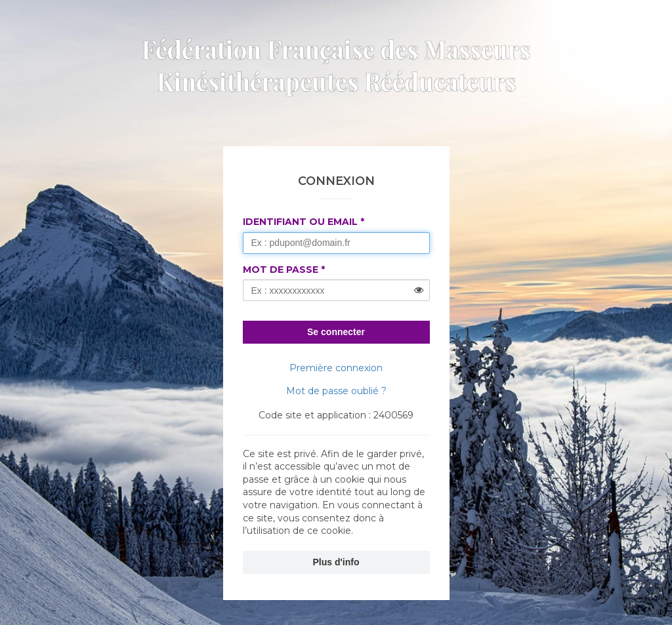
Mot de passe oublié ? (336, 391)
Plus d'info (336, 562)
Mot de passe (281, 270)
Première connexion (336, 368)
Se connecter (336, 332)
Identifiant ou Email (300, 222)
